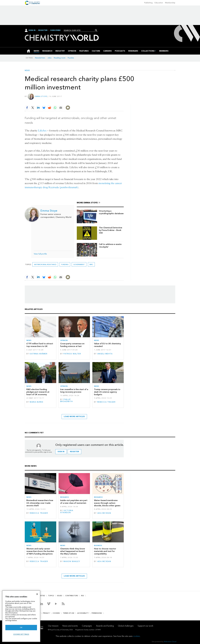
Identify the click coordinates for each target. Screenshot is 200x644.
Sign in (61, 452)
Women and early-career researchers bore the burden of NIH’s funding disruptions (40, 551)
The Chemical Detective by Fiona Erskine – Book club (111, 230)
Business (98, 545)
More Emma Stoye (87, 203)
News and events (70, 626)
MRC (91, 264)
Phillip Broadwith (67, 400)
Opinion (64, 340)
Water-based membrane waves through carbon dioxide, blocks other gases (107, 503)
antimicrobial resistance (45, 264)
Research (65, 497)
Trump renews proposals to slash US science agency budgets (107, 392)
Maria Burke (36, 402)
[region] (21, 616)
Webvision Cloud (170, 642)
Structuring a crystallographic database (111, 212)
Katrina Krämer (39, 354)
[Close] (37, 594)
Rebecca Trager (106, 402)
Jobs (49, 58)
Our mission (53, 626)
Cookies (56, 613)
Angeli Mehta (105, 354)
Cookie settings (21, 634)
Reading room (60, 58)
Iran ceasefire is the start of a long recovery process (74, 391)
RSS (83, 596)
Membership (170, 3)
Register (43, 30)
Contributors (72, 596)
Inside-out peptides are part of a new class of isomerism (74, 502)
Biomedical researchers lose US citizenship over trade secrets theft (40, 503)
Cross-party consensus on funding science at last (72, 345)
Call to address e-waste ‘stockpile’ (110, 245)
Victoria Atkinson (67, 512)
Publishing (148, 3)
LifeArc (42, 131)
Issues (60, 596)
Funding (65, 264)
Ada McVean (104, 513)
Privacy (46, 613)
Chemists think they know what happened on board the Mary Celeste (73, 551)
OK (21, 627)
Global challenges (126, 626)
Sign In (32, 30)
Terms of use (69, 613)
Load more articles (74, 417)
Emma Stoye (41, 96)
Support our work (145, 626)
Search (96, 30)
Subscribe (55, 30)
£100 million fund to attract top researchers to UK (40, 345)
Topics (51, 596)
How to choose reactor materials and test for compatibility (105, 551)
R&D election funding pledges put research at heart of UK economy (38, 392)
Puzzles (71, 58)
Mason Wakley (72, 561)
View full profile (40, 254)
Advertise (41, 596)
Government (79, 264)
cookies (136, 636)
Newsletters (40, 58)
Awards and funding (105, 626)
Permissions (97, 613)
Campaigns (87, 626)
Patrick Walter (72, 354)
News (27, 71)
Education (159, 3)
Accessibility (83, 613)
